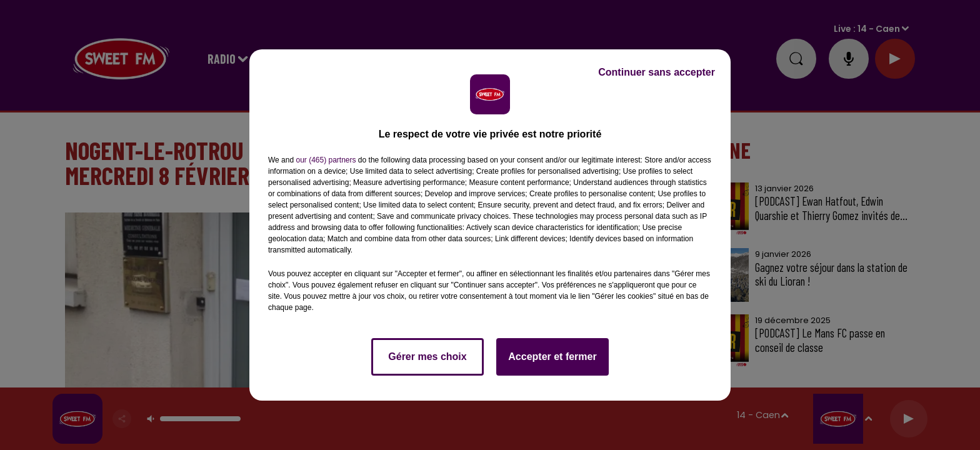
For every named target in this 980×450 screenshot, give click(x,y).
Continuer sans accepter (657, 72)
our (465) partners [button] (326, 160)
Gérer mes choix (427, 357)
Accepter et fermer (552, 357)
